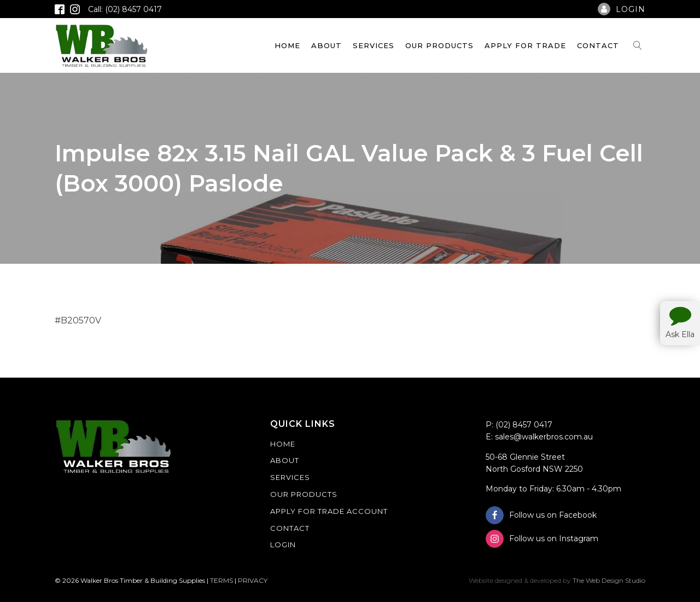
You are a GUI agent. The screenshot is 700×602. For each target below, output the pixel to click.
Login (283, 545)
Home (287, 45)
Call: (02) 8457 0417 (125, 9)
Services (374, 45)
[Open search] (638, 45)
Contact (598, 45)
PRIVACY (253, 580)
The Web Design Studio (609, 580)
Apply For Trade (525, 45)
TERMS (221, 580)
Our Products (439, 45)
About (326, 45)
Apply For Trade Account (329, 511)
